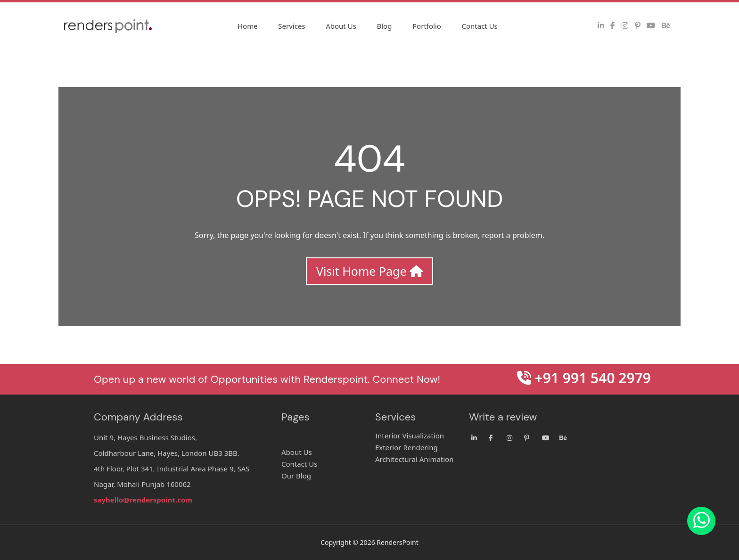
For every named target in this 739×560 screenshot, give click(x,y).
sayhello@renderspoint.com (143, 500)
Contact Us (479, 26)
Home (248, 26)
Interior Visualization (410, 436)
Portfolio (427, 26)
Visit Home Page (369, 271)
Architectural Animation (414, 459)
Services (291, 26)
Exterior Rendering (406, 447)
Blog (384, 26)
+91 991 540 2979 (584, 378)
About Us (341, 26)
